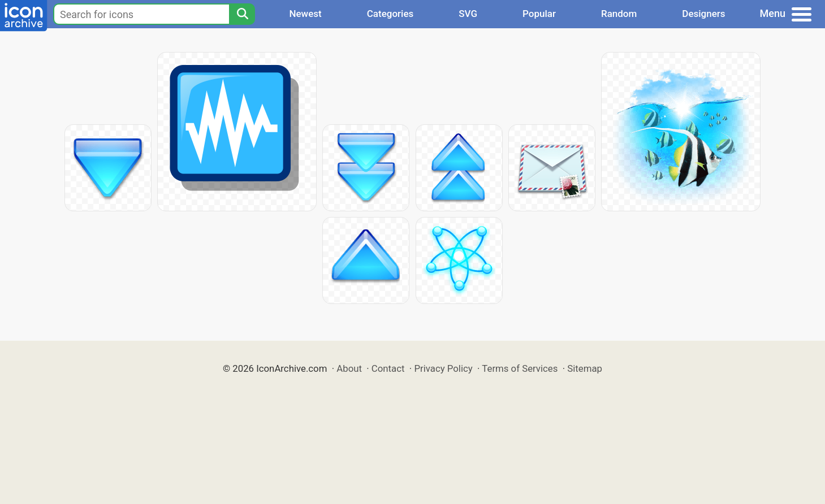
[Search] (242, 14)
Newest (305, 14)
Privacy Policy (443, 368)
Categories (390, 14)
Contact (388, 368)
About (349, 368)
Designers (703, 14)
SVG (468, 14)
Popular (539, 14)
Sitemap (585, 368)
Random (619, 14)
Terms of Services (520, 368)
